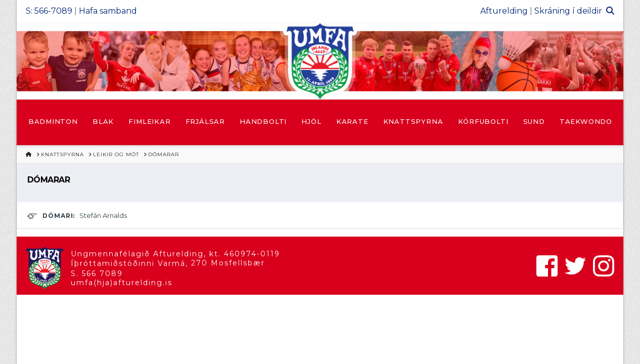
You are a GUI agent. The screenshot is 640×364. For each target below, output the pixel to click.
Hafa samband (108, 11)
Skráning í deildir (568, 11)
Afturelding (504, 11)
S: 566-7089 (49, 11)
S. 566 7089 (97, 274)
